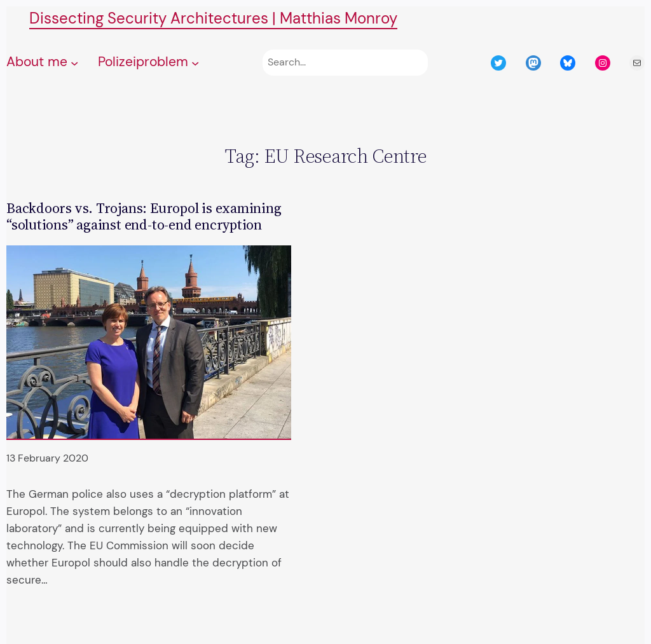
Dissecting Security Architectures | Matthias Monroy (213, 18)
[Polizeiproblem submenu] (195, 63)
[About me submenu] (74, 63)
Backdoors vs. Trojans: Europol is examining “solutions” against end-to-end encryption (144, 216)
